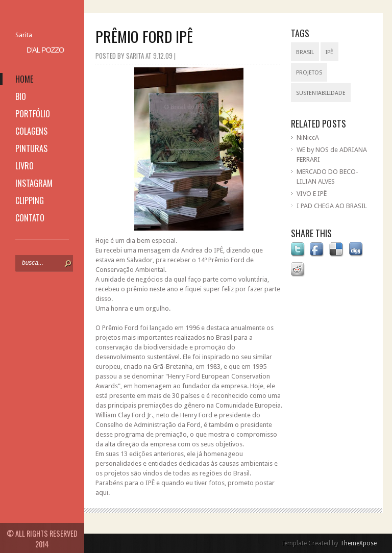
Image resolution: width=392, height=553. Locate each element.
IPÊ (329, 52)
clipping (30, 200)
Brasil (305, 52)
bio (21, 96)
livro (24, 166)
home (24, 79)
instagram (34, 183)
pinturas (31, 148)
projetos (309, 73)
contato (30, 218)
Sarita (24, 35)
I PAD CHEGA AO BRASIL (332, 206)
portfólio (33, 114)
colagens (31, 131)
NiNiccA (308, 137)
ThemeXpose (358, 543)
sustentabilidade (321, 93)
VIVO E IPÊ (312, 194)
